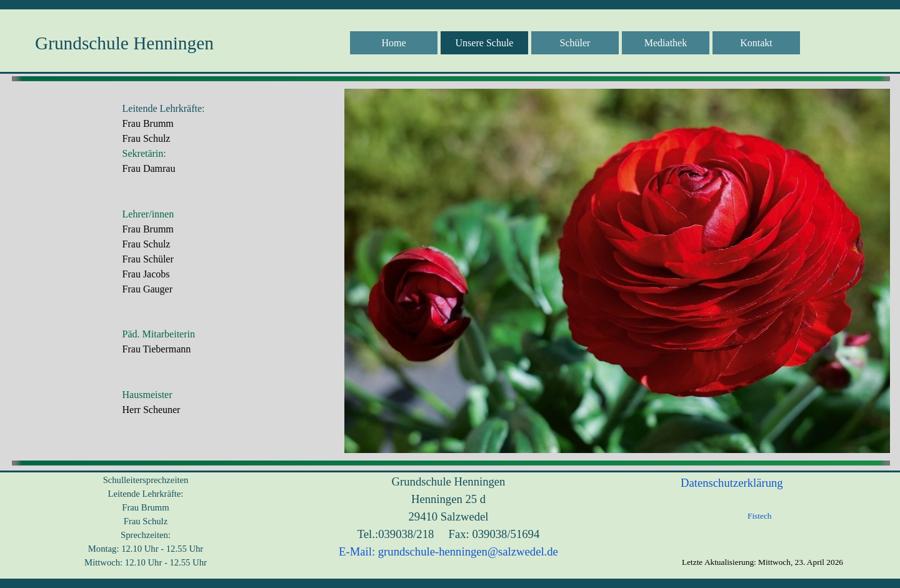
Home (393, 43)
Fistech (760, 516)
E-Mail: (357, 551)
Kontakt (756, 43)
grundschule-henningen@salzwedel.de (468, 551)
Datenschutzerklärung (732, 483)
